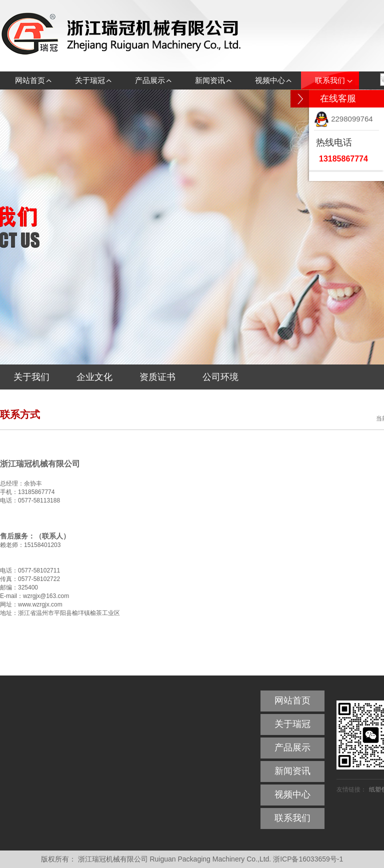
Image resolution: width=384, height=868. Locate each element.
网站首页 (30, 80)
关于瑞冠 (90, 80)
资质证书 (157, 377)
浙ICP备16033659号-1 (308, 859)
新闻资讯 (210, 80)
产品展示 (150, 80)
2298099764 (343, 119)
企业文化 (94, 377)
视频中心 (270, 80)
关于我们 (31, 377)
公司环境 (220, 377)
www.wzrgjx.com (40, 604)
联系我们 (330, 80)
